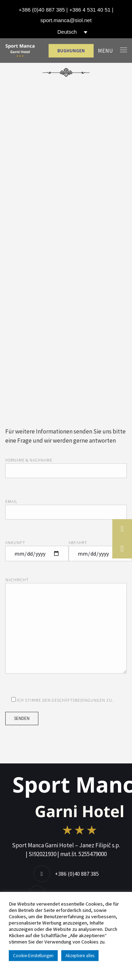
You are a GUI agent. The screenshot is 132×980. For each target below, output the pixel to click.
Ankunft (37, 548)
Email (66, 507)
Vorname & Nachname (66, 466)
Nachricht (66, 630)
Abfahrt (100, 548)
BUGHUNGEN (71, 51)
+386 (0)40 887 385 (42, 10)
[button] (122, 549)
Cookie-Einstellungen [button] (33, 956)
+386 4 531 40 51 (90, 10)
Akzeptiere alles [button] (80, 956)
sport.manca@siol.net (66, 20)
